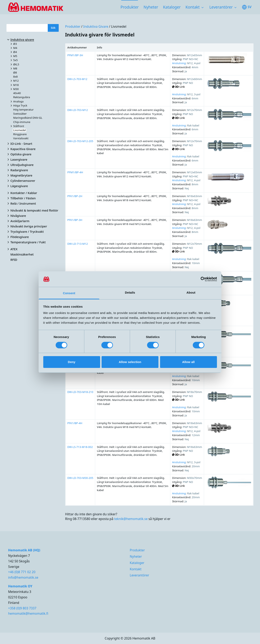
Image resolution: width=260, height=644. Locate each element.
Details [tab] (130, 292)
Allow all (188, 362)
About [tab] (191, 292)
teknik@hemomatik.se (131, 519)
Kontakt (193, 7)
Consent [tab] (69, 293)
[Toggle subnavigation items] (203, 8)
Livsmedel (119, 26)
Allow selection (130, 362)
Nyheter (151, 7)
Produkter (129, 7)
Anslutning (179, 63)
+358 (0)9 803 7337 (22, 608)
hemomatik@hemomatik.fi (28, 613)
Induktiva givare (96, 26)
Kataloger (172, 7)
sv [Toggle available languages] (247, 7)
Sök (53, 28)
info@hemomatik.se (23, 577)
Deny (72, 362)
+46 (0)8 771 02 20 (22, 572)
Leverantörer (221, 7)
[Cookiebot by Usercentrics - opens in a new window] (199, 279)
